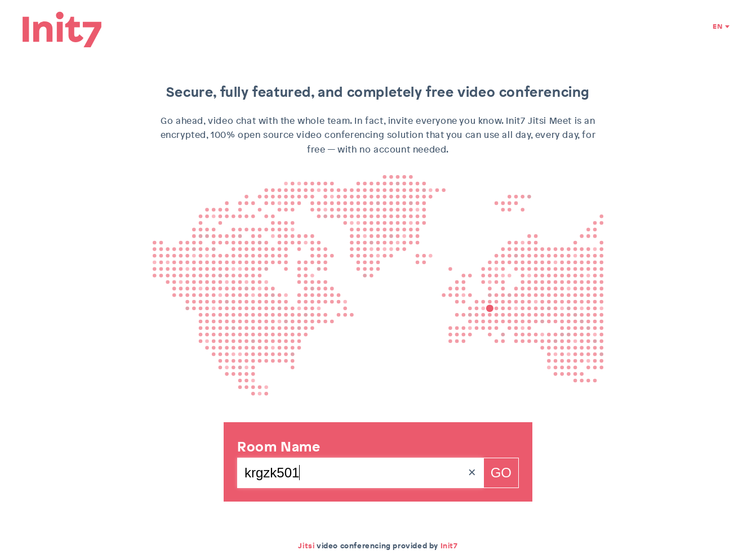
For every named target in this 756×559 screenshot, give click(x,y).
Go (501, 473)
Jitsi (306, 546)
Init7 (449, 546)
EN (717, 27)
